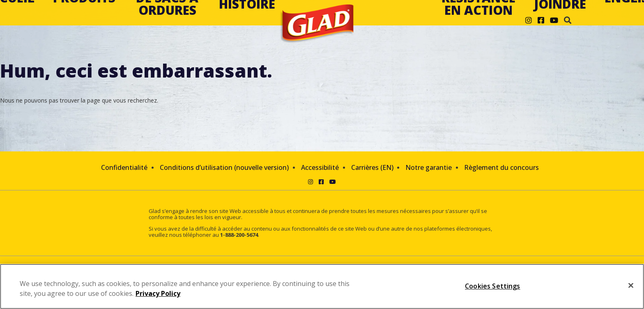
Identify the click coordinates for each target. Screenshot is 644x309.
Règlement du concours (501, 167)
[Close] (631, 286)
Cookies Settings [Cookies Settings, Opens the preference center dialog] (493, 286)
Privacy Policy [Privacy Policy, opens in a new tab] (158, 293)
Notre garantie (429, 167)
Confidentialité (124, 167)
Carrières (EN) (372, 167)
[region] (322, 286)
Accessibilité (320, 167)
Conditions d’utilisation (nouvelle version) (224, 167)
